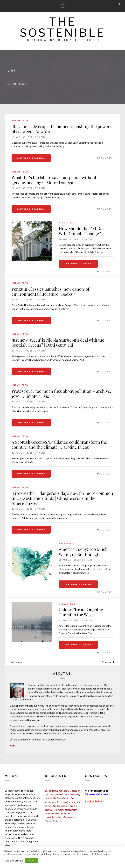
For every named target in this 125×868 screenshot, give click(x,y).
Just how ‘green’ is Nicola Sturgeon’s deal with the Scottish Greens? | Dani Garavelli (58, 342)
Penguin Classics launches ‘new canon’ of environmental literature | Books (50, 291)
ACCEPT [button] (31, 861)
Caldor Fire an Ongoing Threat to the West (81, 612)
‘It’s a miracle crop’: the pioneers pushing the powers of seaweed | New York (62, 129)
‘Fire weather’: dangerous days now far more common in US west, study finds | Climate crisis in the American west (62, 498)
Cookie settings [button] (14, 861)
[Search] (121, 4)
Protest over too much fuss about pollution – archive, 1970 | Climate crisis (61, 394)
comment (105, 158)
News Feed (21, 121)
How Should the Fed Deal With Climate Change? (82, 231)
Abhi (42, 137)
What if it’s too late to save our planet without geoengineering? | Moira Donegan (54, 180)
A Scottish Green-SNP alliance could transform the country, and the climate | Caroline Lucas (59, 444)
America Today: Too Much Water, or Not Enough (83, 552)
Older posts (16, 662)
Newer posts (108, 662)
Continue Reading (31, 158)
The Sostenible (63, 27)
